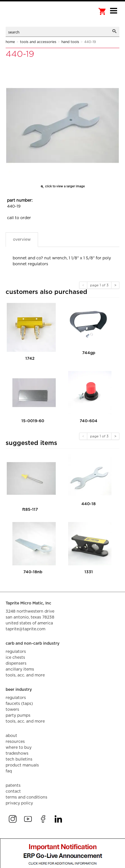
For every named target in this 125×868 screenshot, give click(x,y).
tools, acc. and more (25, 675)
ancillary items (20, 669)
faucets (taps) (19, 704)
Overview (22, 240)
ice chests (15, 658)
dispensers (16, 664)
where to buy (19, 748)
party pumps (18, 716)
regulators (16, 652)
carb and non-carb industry (33, 644)
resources (15, 742)
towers (12, 710)
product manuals (22, 765)
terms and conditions (26, 797)
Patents (13, 786)
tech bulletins (19, 759)
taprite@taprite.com (25, 629)
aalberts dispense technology (34, 17)
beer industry (19, 690)
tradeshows (17, 754)
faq (9, 771)
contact (13, 791)
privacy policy (19, 803)
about (11, 736)
